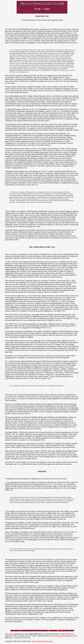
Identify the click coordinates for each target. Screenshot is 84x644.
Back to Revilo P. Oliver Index (43, 641)
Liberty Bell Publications (65, 636)
